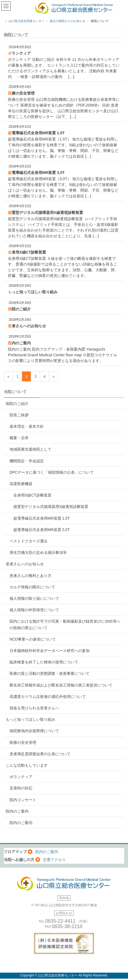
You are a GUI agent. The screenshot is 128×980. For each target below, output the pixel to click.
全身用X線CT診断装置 (27, 252)
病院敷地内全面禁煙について (34, 731)
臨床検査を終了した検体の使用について (44, 662)
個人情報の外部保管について (34, 610)
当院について (15, 392)
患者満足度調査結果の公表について (40, 754)
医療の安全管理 (21, 93)
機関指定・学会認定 (27, 461)
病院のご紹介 (19, 309)
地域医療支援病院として (31, 449)
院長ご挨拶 (19, 415)
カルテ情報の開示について (32, 587)
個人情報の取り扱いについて (34, 598)
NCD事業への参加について (33, 639)
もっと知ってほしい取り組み (33, 292)
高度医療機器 (21, 484)
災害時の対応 (21, 788)
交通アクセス (54, 860)
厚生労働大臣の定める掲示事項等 (38, 553)
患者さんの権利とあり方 (31, 576)
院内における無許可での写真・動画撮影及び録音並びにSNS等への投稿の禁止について (65, 624)
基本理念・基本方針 (27, 426)
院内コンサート (23, 800)
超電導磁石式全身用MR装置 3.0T (36, 173)
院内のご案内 (19, 343)
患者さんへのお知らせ (27, 326)
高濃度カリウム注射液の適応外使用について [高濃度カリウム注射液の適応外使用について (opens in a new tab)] (48, 697)
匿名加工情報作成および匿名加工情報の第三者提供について (61, 685)
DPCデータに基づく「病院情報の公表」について (52, 472)
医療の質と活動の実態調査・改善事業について (50, 673)
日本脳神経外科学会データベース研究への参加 (50, 651)
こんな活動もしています (27, 765)
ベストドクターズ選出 (29, 541)
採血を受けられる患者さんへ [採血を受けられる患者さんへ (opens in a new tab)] (34, 708)
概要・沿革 (19, 438)
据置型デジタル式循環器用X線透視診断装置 (45, 213)
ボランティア (19, 53)
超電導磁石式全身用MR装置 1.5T (36, 133)
